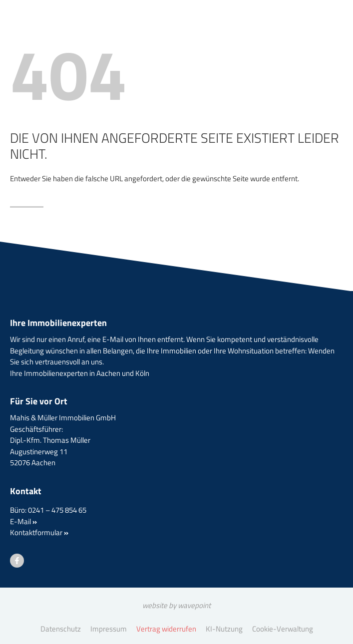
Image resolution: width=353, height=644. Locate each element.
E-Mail (23, 521)
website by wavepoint (176, 605)
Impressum (109, 629)
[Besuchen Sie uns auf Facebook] (17, 561)
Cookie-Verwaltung (283, 629)
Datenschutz (61, 629)
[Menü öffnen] (318, 37)
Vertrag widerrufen (166, 629)
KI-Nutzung (224, 629)
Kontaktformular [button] (39, 532)
